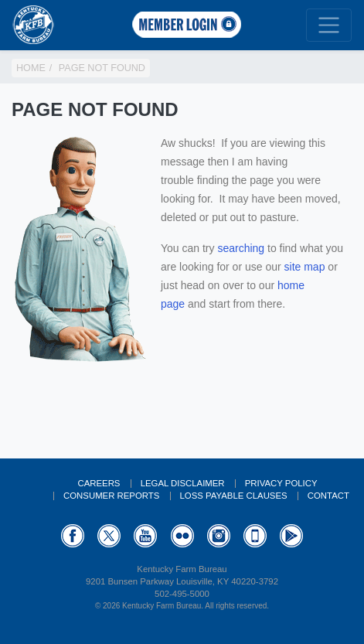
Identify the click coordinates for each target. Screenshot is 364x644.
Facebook (73, 536)
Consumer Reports (111, 496)
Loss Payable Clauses (234, 496)
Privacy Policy (281, 483)
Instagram (219, 536)
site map (305, 267)
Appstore (255, 536)
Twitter (109, 536)
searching (241, 248)
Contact (328, 496)
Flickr (182, 536)
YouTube (145, 536)
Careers (99, 483)
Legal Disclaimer (183, 483)
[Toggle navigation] (329, 25)
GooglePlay (291, 536)
